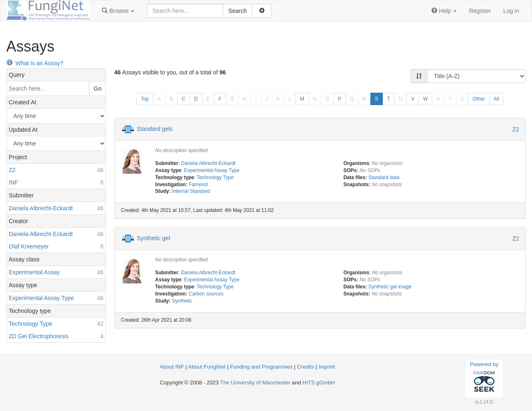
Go (97, 89)
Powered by (484, 378)
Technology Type (215, 177)
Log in (511, 11)
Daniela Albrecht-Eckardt (208, 163)
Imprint (327, 367)
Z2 (516, 129)
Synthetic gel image (390, 287)
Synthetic (182, 301)
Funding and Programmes (261, 367)
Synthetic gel (153, 238)
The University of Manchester (255, 383)
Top (145, 99)
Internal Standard (191, 191)
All (496, 99)
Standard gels (155, 129)
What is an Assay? (35, 63)
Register (480, 11)
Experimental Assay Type (212, 170)
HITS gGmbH (319, 383)
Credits (305, 367)
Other (479, 99)
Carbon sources (206, 294)
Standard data (384, 177)
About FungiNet (207, 367)
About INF (172, 367)
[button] (118, 11)
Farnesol (198, 185)
